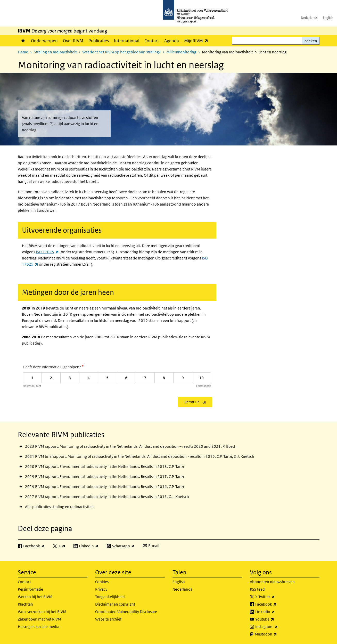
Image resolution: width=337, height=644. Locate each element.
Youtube (276, 619)
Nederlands (309, 18)
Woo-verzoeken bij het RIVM (42, 612)
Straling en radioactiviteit (55, 52)
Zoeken (311, 41)
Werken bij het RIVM (35, 597)
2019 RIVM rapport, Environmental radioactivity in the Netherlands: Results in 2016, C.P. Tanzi (105, 487)
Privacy (101, 589)
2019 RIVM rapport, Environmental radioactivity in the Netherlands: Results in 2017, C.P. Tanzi (105, 476)
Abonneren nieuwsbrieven (272, 582)
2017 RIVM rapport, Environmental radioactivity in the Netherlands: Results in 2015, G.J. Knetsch (107, 497)
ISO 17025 (47, 252)
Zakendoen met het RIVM (39, 619)
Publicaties (99, 41)
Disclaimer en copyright (115, 604)
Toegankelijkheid (110, 597)
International (127, 41)
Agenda (172, 41)
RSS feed (257, 589)
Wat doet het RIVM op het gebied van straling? (121, 52)
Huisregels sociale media (39, 627)
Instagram (278, 627)
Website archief (108, 619)
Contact (152, 41)
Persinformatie (30, 589)
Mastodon (277, 634)
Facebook (277, 604)
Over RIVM (73, 41)
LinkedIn (276, 612)
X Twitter (276, 597)
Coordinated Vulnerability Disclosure (126, 612)
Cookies (102, 582)
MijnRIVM (197, 41)
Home (23, 41)
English (328, 18)
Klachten (25, 604)
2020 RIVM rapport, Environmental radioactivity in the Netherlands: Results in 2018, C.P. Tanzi (105, 466)
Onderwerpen (44, 41)
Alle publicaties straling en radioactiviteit (59, 507)
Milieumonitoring (181, 52)
